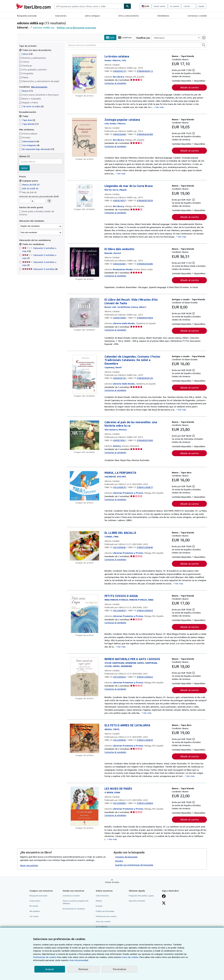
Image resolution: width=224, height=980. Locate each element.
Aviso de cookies (103, 921)
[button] (204, 45)
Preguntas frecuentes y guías (141, 896)
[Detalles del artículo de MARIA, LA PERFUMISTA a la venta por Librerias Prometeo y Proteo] (85, 486)
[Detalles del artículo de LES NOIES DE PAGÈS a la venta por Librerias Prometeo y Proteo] (85, 806)
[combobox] (89, 6)
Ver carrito (34, 916)
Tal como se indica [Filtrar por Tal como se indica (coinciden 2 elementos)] (31, 106)
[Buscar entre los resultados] (137, 45)
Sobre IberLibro (102, 896)
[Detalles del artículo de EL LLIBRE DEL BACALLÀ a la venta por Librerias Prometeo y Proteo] (85, 546)
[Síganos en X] (164, 903)
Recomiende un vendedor (74, 909)
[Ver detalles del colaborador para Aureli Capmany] (113, 367)
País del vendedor (29, 232)
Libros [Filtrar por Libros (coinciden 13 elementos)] (26, 54)
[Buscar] (127, 6)
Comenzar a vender (197, 16)
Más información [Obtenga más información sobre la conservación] (39, 87)
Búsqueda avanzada (27, 16)
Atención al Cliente (137, 901)
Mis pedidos (35, 911)
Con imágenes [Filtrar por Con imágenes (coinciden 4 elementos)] (29, 145)
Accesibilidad (101, 927)
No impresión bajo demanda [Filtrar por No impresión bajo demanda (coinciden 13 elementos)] (37, 149)
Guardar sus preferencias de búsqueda (134, 865)
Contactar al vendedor (115, 83)
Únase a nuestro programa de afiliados (76, 902)
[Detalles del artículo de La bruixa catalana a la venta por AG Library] (85, 74)
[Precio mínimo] (25, 201)
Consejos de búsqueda (126, 857)
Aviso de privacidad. (79, 960)
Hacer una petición (29, 865)
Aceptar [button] (50, 969)
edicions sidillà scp (44, 28)
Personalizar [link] (120, 969)
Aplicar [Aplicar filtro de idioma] (24, 168)
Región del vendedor (30, 226)
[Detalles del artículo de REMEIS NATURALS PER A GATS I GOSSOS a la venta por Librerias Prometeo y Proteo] (85, 677)
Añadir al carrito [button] (189, 88)
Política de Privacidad (105, 911)
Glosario (119, 861)
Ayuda (201, 6)
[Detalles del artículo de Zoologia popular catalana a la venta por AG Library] (85, 137)
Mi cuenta (34, 906)
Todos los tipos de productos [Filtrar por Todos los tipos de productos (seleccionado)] (36, 50)
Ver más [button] (160, 107)
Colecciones (61, 16)
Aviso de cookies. (131, 957)
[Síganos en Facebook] (164, 897)
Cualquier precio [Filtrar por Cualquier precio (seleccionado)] (29, 181)
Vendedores (163, 16)
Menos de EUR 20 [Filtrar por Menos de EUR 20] (30, 185)
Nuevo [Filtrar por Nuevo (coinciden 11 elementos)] (26, 91)
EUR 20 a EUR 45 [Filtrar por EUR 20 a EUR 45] (29, 188)
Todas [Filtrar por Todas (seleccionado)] (24, 116)
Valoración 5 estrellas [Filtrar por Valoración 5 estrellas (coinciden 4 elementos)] (40, 269)
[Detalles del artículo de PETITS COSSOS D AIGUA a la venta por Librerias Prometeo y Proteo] (85, 614)
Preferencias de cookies (45, 957)
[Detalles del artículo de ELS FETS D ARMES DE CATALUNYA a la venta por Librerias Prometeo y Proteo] (85, 738)
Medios (99, 901)
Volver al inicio (112, 882)
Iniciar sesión (160, 6)
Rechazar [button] (83, 969)
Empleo (99, 906)
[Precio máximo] (40, 201)
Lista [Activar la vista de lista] (110, 38)
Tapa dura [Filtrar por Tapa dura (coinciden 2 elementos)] (27, 120)
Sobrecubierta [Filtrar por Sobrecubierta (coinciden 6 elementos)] (29, 141)
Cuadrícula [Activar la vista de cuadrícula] (125, 38)
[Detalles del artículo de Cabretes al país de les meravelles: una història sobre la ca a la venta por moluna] (85, 435)
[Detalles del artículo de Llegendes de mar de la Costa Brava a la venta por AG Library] (85, 196)
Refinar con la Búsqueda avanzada (76, 28)
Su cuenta (174, 6)
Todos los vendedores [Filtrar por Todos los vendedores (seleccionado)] (34, 244)
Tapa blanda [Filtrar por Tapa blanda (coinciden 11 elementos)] (29, 124)
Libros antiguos (92, 16)
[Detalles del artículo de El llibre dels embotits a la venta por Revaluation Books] (85, 262)
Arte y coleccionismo (129, 16)
